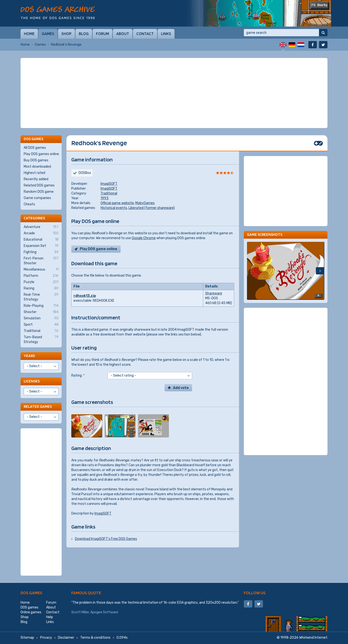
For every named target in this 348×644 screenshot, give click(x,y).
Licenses (32, 381)
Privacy (46, 638)
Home (29, 34)
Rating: (78, 376)
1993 (105, 198)
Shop (66, 34)
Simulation (41, 318)
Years (29, 356)
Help (50, 617)
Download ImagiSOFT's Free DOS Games (106, 539)
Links (166, 34)
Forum (102, 34)
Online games (31, 612)
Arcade (41, 233)
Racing (41, 288)
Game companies (37, 198)
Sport (41, 325)
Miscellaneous (41, 270)
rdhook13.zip (85, 296)
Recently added (36, 179)
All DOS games (35, 148)
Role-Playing (41, 306)
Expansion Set (41, 246)
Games (48, 34)
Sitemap (27, 638)
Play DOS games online (41, 154)
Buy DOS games (36, 160)
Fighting (41, 252)
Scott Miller (80, 612)
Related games (38, 406)
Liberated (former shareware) (152, 208)
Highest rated (34, 173)
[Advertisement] (174, 93)
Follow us (255, 593)
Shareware (214, 293)
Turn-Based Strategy (41, 339)
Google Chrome (144, 238)
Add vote (181, 388)
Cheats (29, 204)
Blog (84, 34)
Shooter (41, 312)
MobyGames (145, 203)
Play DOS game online (98, 249)
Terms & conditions (95, 638)
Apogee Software (104, 612)
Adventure (41, 227)
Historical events (114, 208)
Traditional (109, 193)
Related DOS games (39, 185)
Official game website (117, 203)
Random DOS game (39, 192)
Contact (145, 34)
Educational (41, 240)
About (123, 34)
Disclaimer (66, 638)
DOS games (31, 593)
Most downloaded (37, 167)
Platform (41, 276)
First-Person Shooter (41, 261)
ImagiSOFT (109, 184)
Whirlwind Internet (313, 638)
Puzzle (41, 282)
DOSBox (85, 173)
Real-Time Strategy (41, 297)
